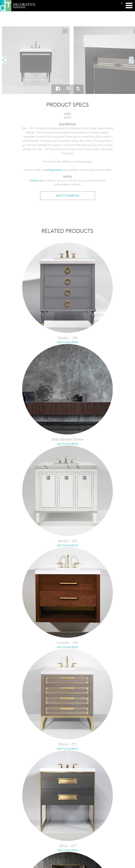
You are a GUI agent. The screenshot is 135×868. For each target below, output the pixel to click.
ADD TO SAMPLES (68, 196)
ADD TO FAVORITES (67, 342)
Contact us (36, 180)
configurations (54, 170)
